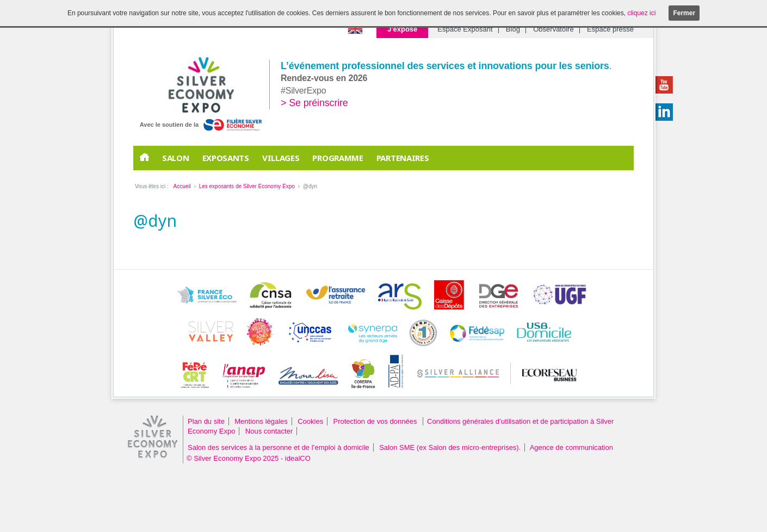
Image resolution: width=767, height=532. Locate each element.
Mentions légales (261, 421)
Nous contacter (269, 431)
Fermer (684, 13)
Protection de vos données (376, 421)
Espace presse (610, 29)
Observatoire (553, 29)
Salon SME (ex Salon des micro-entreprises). (450, 447)
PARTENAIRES (403, 158)
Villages (281, 158)
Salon (176, 158)
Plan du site (206, 421)
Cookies (310, 421)
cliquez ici (641, 13)
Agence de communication (571, 447)
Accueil (182, 186)
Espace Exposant (465, 29)
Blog (513, 29)
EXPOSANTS (226, 158)
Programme (338, 158)
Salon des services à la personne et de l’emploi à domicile (279, 447)
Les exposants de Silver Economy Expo (247, 186)
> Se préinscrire (314, 103)
